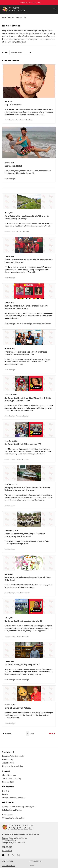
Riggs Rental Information (13, 818)
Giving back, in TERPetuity (18, 708)
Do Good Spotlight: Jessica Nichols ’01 (24, 621)
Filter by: (5, 53)
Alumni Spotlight (10, 120)
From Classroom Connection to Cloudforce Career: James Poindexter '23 (26, 353)
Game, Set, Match (13, 166)
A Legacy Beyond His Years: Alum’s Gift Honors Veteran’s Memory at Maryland (27, 489)
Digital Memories (13, 104)
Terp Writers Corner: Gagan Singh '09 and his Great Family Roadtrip (27, 217)
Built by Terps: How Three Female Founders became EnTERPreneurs (26, 307)
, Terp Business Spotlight (24, 120)
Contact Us (8, 814)
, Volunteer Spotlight (23, 416)
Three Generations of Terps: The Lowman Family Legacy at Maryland (29, 261)
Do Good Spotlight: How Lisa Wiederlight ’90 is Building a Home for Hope (28, 399)
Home (4, 17)
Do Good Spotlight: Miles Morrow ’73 (23, 444)
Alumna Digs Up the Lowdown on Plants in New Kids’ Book (28, 579)
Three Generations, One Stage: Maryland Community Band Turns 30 (25, 535)
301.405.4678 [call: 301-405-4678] (7, 847)
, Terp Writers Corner (23, 231)
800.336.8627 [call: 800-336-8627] (7, 851)
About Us (11, 17)
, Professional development (42, 324)
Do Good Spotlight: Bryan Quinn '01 (22, 664)
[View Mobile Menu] (54, 9)
